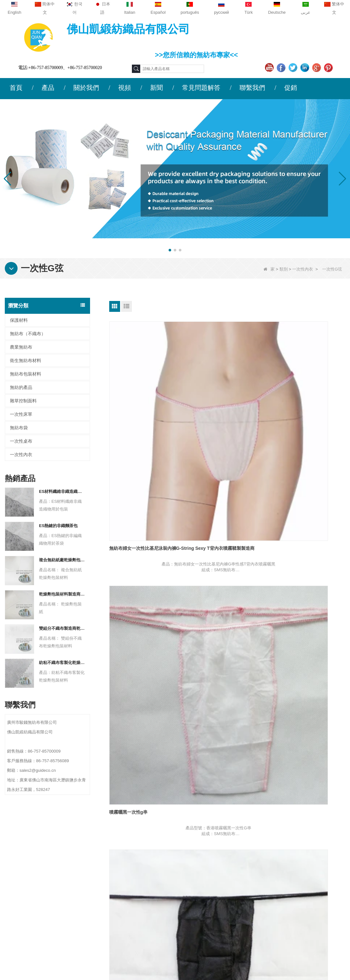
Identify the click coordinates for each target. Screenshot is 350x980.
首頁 (16, 88)
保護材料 (19, 320)
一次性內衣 (303, 269)
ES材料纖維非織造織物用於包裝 (62, 491)
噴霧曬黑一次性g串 (209, 404)
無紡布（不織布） (28, 334)
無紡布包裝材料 (26, 374)
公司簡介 (33, 855)
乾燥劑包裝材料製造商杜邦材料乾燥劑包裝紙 (62, 594)
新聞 (156, 88)
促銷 (291, 88)
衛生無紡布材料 (26, 360)
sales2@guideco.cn (123, 895)
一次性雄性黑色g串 (290, 404)
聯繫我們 (252, 88)
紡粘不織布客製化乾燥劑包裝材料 (62, 663)
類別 (284, 269)
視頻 (125, 88)
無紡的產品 (21, 387)
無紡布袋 (19, 428)
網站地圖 (33, 893)
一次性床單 (21, 414)
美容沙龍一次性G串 (210, 523)
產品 (48, 88)
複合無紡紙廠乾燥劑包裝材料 (62, 560)
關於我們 (86, 88)
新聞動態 (33, 880)
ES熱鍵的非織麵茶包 (58, 526)
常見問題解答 (201, 88)
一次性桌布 (21, 441)
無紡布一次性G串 (127, 642)
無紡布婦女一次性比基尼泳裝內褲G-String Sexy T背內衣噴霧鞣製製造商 (146, 407)
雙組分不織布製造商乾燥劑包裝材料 (62, 628)
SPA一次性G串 (286, 523)
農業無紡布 (21, 347)
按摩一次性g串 (124, 523)
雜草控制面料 (23, 401)
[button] (170, 250)
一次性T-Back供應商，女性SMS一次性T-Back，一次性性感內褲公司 (227, 645)
